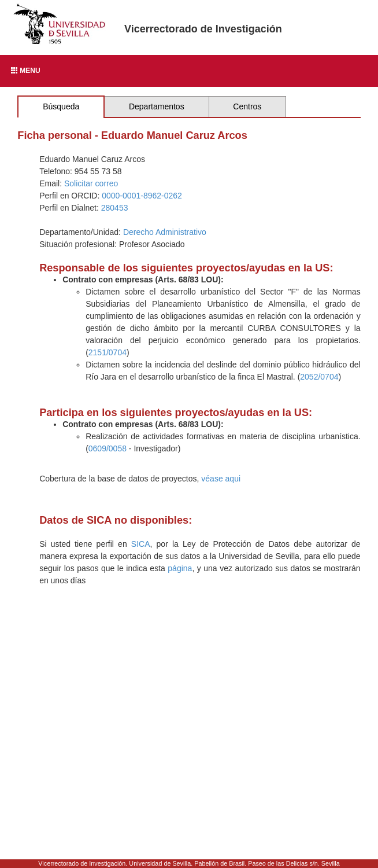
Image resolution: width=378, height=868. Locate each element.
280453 (115, 208)
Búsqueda (61, 106)
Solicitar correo (91, 183)
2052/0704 (319, 377)
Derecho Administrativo (165, 232)
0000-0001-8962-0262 (142, 196)
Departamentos (157, 106)
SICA (141, 544)
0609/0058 (108, 448)
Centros (247, 106)
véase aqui (221, 479)
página (180, 568)
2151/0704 (108, 352)
